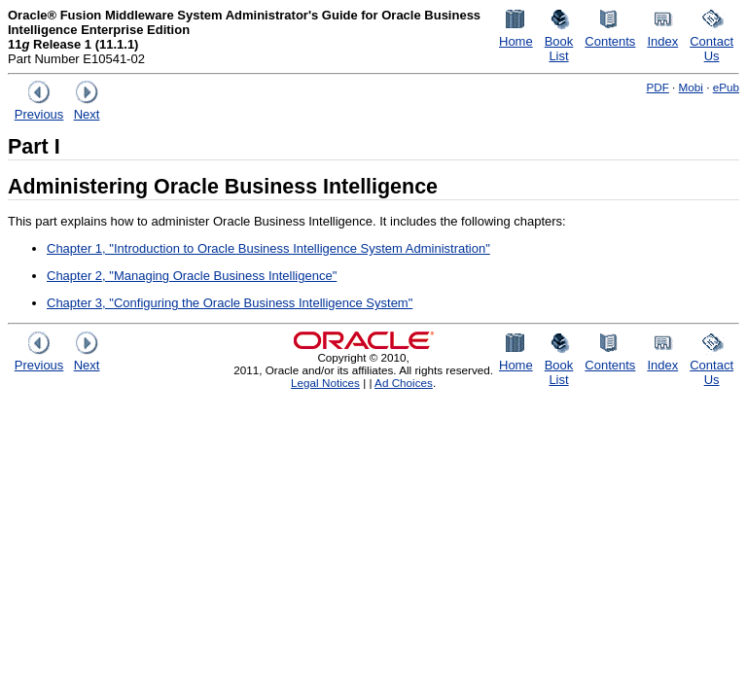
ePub (726, 87)
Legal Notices (325, 383)
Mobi (691, 87)
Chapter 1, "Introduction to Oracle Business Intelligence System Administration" (268, 248)
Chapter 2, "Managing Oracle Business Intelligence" (192, 276)
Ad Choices (404, 383)
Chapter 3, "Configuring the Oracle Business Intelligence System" (230, 303)
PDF (657, 87)
